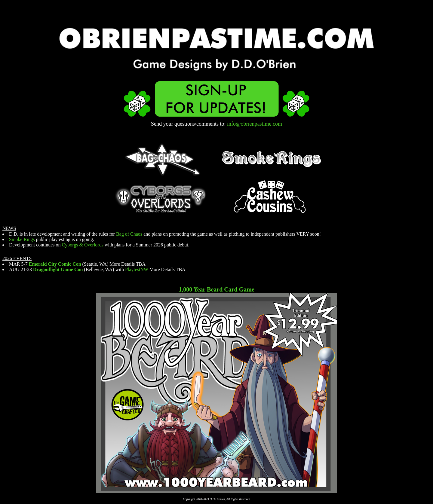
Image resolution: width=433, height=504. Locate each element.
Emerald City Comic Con (55, 264)
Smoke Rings (22, 239)
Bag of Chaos (129, 234)
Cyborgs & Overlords (83, 245)
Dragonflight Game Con (58, 269)
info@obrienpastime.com (255, 124)
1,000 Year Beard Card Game (216, 289)
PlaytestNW (137, 269)
